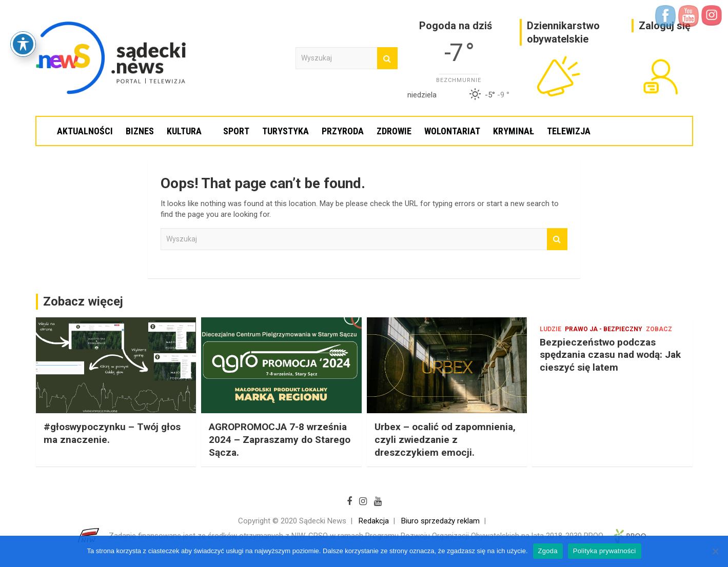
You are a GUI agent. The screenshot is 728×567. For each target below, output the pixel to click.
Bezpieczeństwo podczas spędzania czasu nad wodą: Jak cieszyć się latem (610, 355)
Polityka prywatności (605, 551)
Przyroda (343, 131)
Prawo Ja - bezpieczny (604, 329)
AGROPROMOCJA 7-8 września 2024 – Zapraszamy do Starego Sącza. (280, 439)
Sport (236, 131)
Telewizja (569, 131)
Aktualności (85, 131)
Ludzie (550, 329)
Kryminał (514, 131)
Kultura (184, 131)
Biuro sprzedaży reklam (440, 521)
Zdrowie (394, 131)
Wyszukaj (387, 58)
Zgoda (548, 551)
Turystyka (286, 131)
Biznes (140, 131)
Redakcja (374, 521)
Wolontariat (452, 131)
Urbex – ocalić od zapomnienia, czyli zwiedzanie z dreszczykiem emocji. (445, 439)
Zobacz (659, 329)
